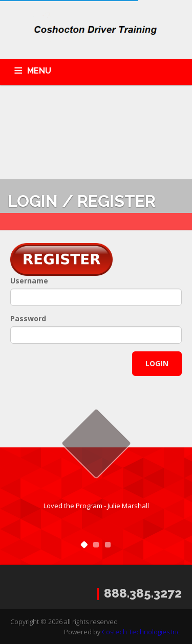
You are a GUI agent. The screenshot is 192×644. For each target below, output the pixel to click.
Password (28, 318)
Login (157, 363)
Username (29, 281)
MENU (39, 71)
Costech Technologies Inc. (142, 632)
